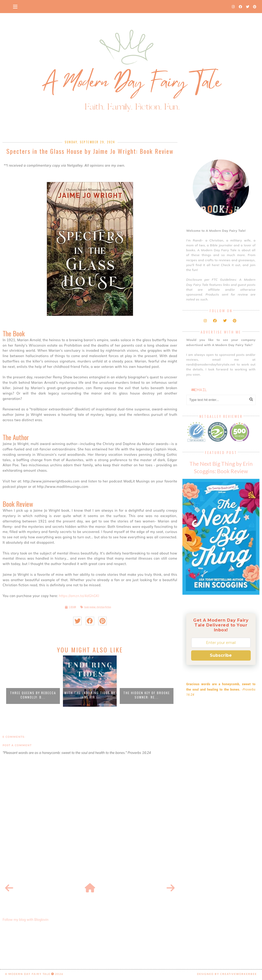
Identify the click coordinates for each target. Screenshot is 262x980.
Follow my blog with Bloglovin (25, 920)
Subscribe (221, 655)
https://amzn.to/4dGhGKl (79, 596)
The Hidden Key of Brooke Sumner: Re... (147, 695)
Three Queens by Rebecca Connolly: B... (33, 695)
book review (90, 607)
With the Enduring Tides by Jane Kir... (90, 695)
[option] (33, 681)
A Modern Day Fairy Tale (28, 974)
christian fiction (104, 607)
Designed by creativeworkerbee (227, 974)
